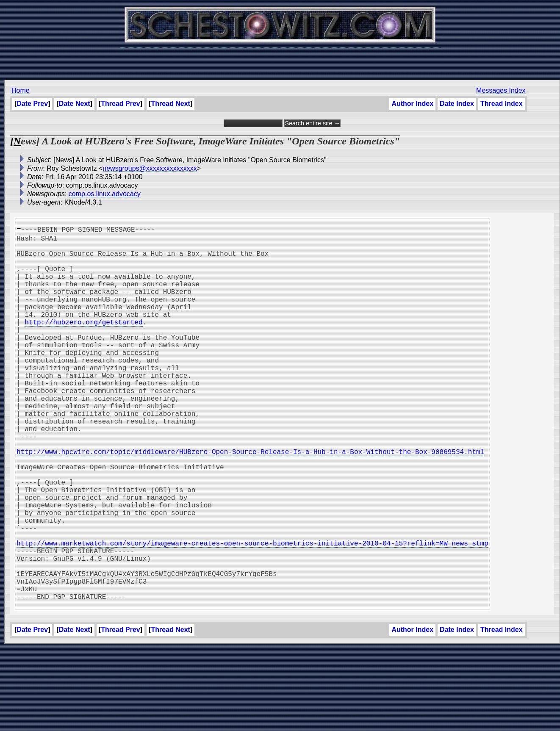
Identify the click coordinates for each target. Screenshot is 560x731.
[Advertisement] (280, 59)
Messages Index (501, 90)
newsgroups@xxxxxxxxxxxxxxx (150, 168)
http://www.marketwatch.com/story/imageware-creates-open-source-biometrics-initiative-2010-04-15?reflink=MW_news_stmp (252, 612)
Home (21, 90)
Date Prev (32, 104)
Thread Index (502, 104)
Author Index (412, 104)
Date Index (457, 104)
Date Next (75, 104)
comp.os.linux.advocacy (105, 194)
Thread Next (170, 104)
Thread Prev (120, 104)
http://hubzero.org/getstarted (83, 342)
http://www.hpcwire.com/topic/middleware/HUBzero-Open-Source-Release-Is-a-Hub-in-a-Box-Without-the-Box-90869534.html (250, 501)
